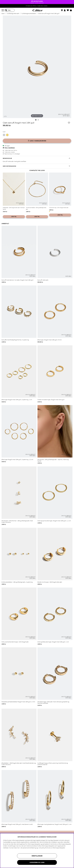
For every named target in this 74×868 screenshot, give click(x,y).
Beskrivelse (7, 158)
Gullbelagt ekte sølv (13, 14)
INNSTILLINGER (37, 856)
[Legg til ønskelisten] (69, 123)
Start (3, 14)
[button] (65, 10)
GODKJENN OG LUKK (37, 862)
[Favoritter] (68, 10)
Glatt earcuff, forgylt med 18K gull (49, 14)
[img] (36, 120)
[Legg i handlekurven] (37, 141)
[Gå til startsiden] (37, 10)
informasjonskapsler (59, 848)
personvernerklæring (29, 848)
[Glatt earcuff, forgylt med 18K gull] (8, 135)
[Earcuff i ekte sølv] (4, 135)
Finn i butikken (9, 148)
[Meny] (3, 10)
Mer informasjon (9, 166)
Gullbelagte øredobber (29, 14)
